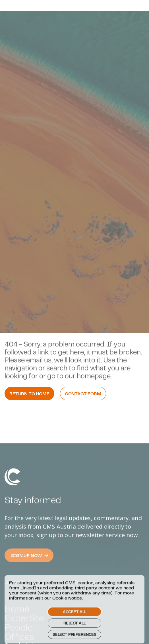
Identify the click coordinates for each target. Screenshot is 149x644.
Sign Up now (30, 566)
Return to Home (29, 393)
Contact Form (83, 393)
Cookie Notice (67, 606)
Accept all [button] (74, 620)
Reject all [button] (74, 631)
